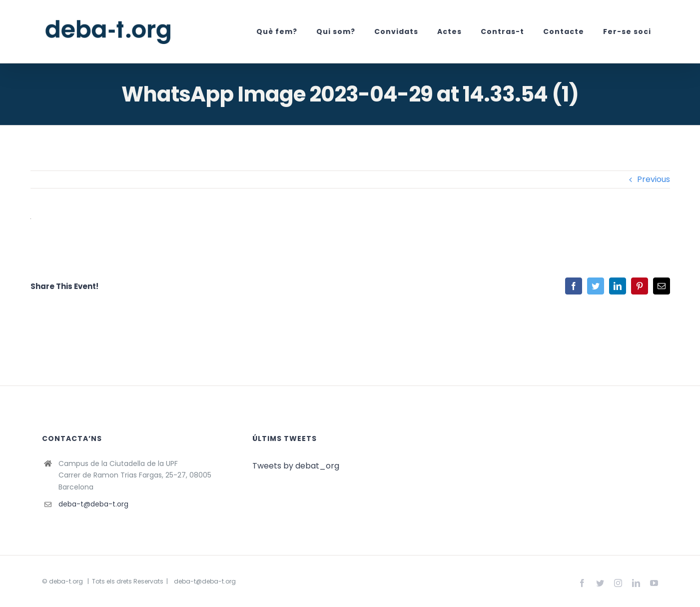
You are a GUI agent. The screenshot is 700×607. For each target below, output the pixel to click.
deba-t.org (66, 581)
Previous (654, 179)
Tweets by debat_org (296, 466)
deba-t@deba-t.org (93, 504)
